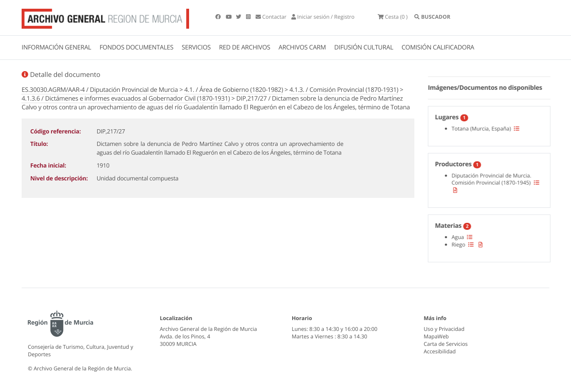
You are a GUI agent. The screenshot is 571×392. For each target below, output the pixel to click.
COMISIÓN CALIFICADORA (438, 47)
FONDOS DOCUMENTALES (136, 47)
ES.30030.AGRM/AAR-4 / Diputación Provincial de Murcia (100, 90)
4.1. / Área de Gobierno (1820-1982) (234, 90)
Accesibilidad (440, 351)
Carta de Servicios (446, 344)
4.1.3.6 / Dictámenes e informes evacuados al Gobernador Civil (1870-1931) (126, 99)
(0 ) (393, 17)
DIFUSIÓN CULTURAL (364, 47)
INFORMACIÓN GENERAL (56, 47)
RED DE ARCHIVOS (245, 47)
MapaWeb (436, 336)
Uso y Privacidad (444, 329)
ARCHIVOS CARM (302, 47)
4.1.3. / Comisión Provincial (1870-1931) (344, 90)
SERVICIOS (196, 47)
